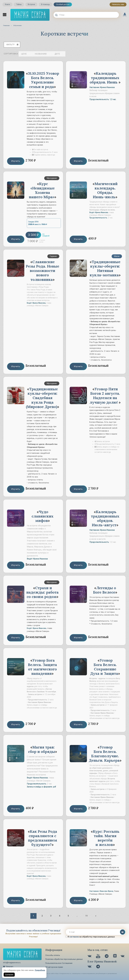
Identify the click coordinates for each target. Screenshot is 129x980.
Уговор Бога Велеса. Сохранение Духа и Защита (104, 667)
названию (43, 54)
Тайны (19, 4)
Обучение (18, 25)
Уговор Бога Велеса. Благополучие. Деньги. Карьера (104, 754)
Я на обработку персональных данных (90, 937)
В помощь (46, 4)
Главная (6, 25)
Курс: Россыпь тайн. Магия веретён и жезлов (106, 838)
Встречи (31, 4)
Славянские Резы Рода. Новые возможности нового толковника (43, 271)
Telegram (8, 967)
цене (26, 54)
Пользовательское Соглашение (59, 963)
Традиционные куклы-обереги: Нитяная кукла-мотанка (105, 268)
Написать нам (118, 4)
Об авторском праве (54, 967)
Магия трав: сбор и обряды (42, 749)
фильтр (13, 45)
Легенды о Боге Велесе (105, 590)
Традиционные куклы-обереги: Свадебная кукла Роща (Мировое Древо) (42, 398)
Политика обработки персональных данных (64, 959)
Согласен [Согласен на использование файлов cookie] (9, 975)
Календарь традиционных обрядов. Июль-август (105, 518)
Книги (7, 4)
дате (59, 54)
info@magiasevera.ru (12, 963)
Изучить (16, 161)
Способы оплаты (53, 955)
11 (87, 916)
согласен (74, 937)
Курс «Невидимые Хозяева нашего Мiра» (42, 190)
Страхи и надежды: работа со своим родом (42, 592)
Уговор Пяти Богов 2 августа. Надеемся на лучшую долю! (105, 396)
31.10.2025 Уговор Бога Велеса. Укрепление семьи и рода (44, 80)
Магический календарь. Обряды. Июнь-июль (105, 190)
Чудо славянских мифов (43, 516)
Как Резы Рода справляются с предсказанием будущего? (43, 838)
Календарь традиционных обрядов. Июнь (104, 78)
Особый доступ (63, 4)
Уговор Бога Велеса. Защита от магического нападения (42, 667)
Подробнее (40, 970)
